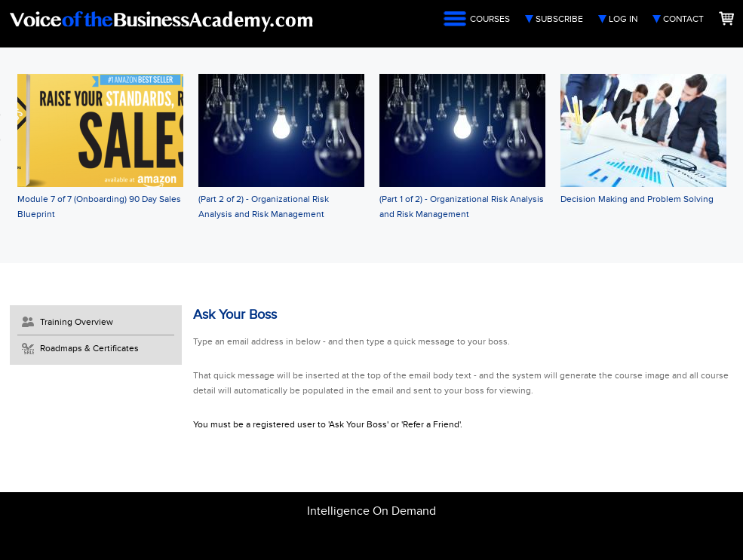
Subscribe (559, 19)
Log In (623, 19)
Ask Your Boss (235, 315)
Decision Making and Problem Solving (637, 199)
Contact (683, 19)
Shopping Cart (726, 18)
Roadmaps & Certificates (89, 348)
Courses (490, 19)
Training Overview (77, 322)
